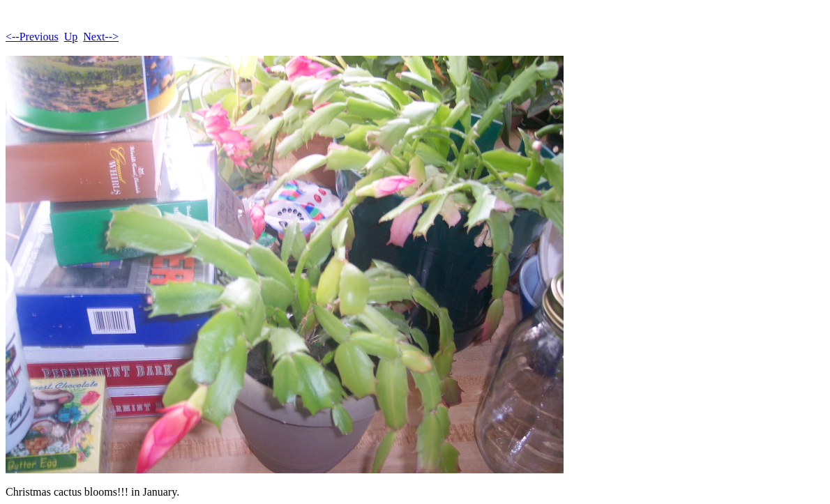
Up (71, 37)
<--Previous (32, 37)
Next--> (101, 37)
